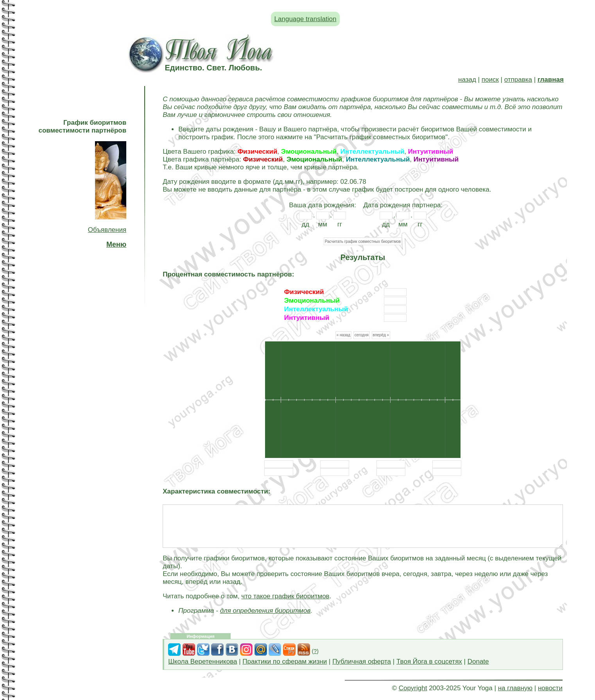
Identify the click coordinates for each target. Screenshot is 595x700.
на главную (515, 688)
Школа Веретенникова (203, 661)
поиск (490, 80)
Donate (478, 661)
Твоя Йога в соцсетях (429, 661)
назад (467, 80)
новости (550, 688)
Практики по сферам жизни (285, 661)
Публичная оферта (362, 661)
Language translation (306, 19)
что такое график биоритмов (285, 596)
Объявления (107, 230)
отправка (518, 80)
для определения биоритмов (265, 611)
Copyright (413, 688)
